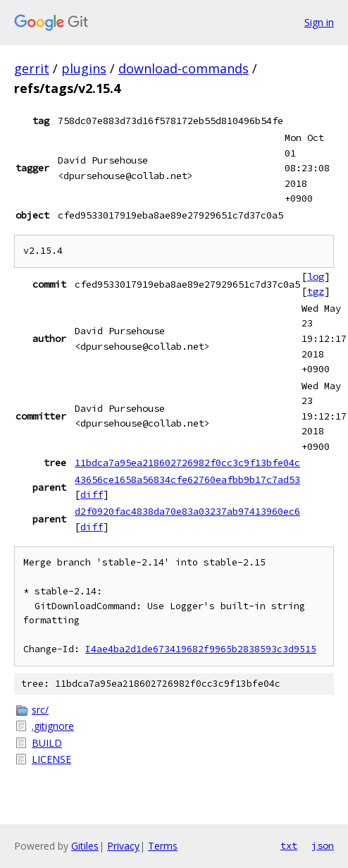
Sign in (319, 22)
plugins (84, 68)
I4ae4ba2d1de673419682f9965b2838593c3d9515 (201, 649)
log (316, 276)
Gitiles (85, 846)
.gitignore (53, 726)
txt (289, 845)
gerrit (32, 68)
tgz (316, 291)
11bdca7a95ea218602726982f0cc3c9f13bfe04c (187, 463)
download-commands (184, 68)
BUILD (47, 743)
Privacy (123, 846)
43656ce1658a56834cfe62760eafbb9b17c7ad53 (187, 479)
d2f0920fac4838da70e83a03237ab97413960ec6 (187, 511)
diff (92, 494)
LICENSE (51, 759)
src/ (40, 710)
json (323, 845)
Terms (163, 846)
